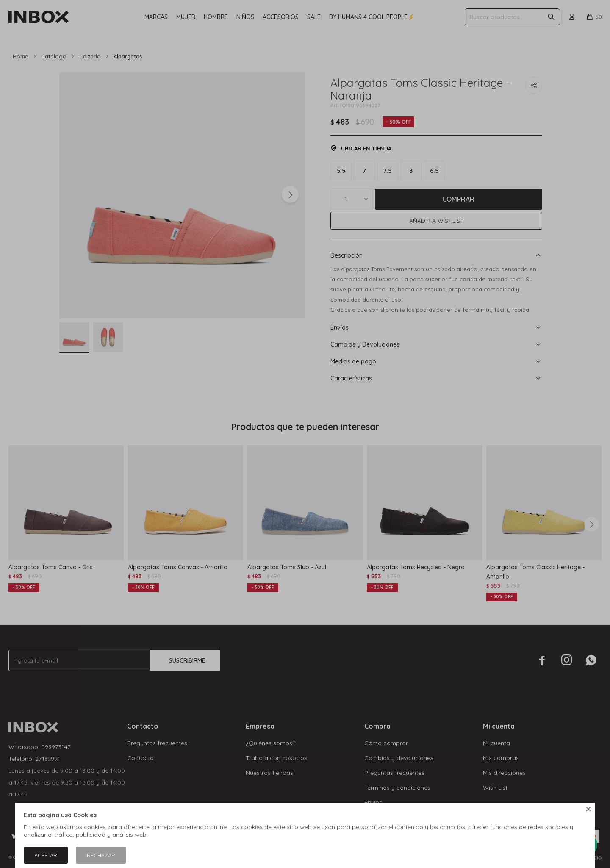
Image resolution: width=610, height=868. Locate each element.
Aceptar (46, 855)
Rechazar (101, 855)
